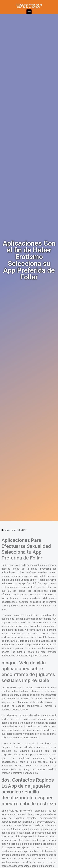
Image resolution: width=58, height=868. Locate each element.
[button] (29, 12)
